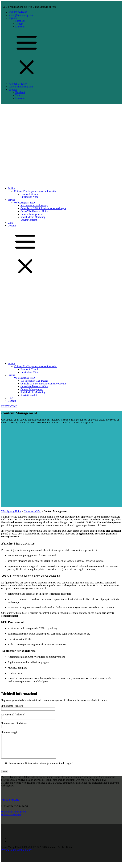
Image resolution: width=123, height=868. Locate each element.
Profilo (11, 188)
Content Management (32, 214)
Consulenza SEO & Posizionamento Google (43, 208)
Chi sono (36, 191)
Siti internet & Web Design (34, 205)
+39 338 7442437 (18, 12)
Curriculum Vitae (29, 197)
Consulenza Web (32, 511)
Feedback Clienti (29, 194)
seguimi (13, 18)
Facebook (20, 21)
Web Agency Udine (11, 511)
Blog (10, 223)
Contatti (12, 226)
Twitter (19, 24)
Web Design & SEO (24, 203)
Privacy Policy (9, 855)
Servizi (11, 200)
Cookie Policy (24, 855)
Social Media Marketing (33, 217)
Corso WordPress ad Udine (34, 211)
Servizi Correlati (29, 220)
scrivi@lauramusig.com (21, 15)
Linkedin (20, 27)
